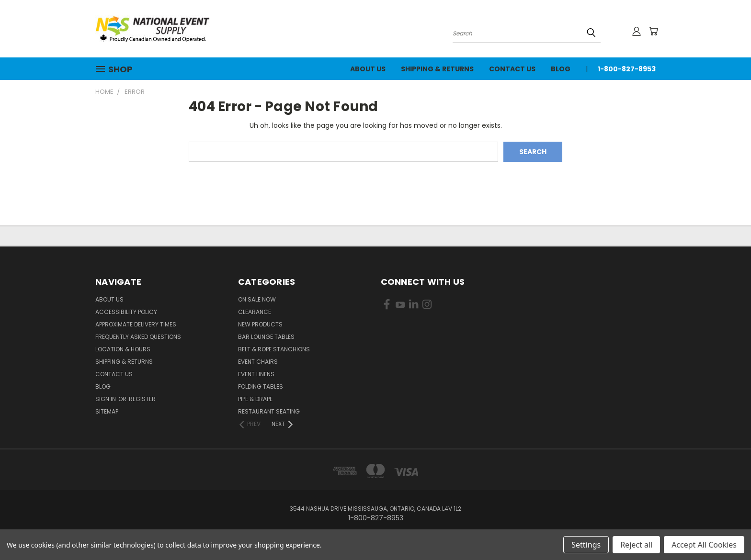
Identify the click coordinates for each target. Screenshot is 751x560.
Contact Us (512, 69)
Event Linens (256, 374)
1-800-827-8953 (627, 69)
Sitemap (107, 411)
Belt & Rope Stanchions (274, 349)
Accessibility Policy (126, 312)
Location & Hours (123, 349)
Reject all (636, 545)
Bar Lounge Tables (266, 337)
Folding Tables (261, 386)
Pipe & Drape (255, 399)
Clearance (255, 312)
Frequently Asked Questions (138, 337)
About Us (368, 69)
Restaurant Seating (269, 411)
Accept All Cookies (704, 545)
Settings (586, 545)
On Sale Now (257, 299)
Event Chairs (258, 362)
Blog (561, 69)
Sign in (106, 399)
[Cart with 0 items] (653, 31)
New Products (260, 324)
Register (142, 399)
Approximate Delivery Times (136, 324)
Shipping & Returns (437, 69)
